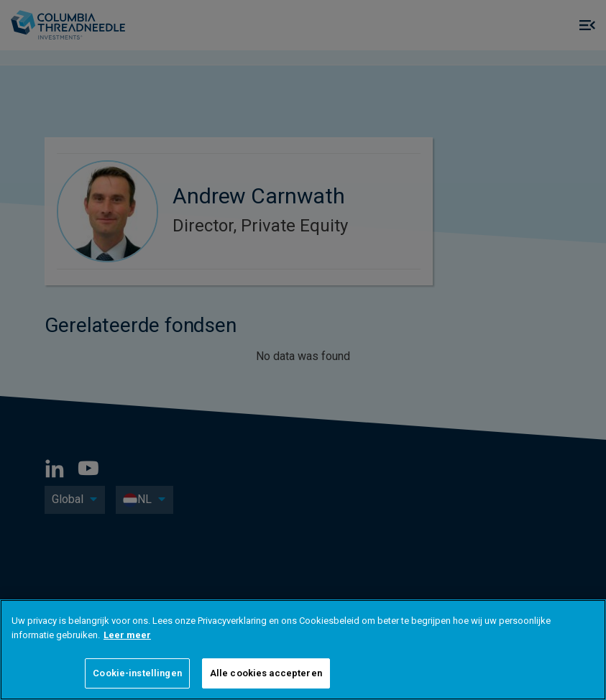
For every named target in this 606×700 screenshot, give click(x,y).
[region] (303, 650)
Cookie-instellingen (137, 673)
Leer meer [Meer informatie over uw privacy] (127, 635)
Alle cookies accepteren (266, 673)
